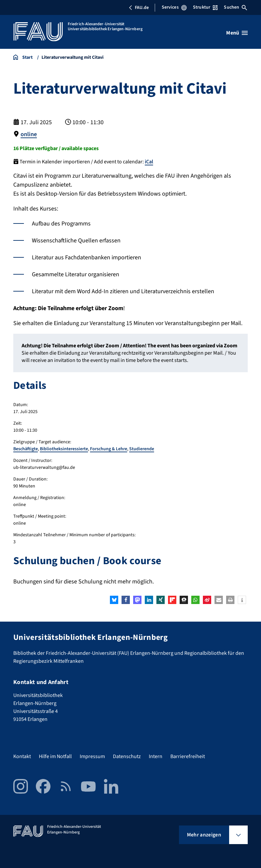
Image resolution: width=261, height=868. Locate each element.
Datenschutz (127, 756)
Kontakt (22, 756)
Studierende (142, 449)
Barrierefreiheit (188, 756)
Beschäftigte (26, 449)
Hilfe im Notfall (55, 756)
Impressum (92, 756)
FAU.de (139, 8)
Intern (156, 756)
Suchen (235, 7)
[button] (114, 600)
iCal (149, 162)
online (29, 134)
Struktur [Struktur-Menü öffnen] (205, 7)
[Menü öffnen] (237, 33)
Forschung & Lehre (109, 449)
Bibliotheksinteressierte (64, 449)
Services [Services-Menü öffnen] (174, 7)
